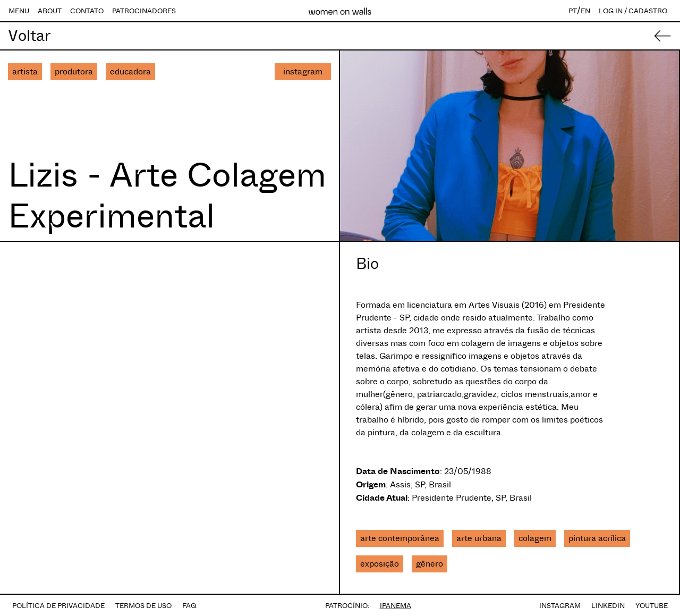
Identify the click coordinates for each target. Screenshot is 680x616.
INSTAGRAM (560, 606)
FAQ (189, 606)
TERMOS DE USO (143, 606)
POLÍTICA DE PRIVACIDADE (58, 606)
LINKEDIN (608, 606)
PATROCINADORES (144, 11)
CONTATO (87, 11)
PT (573, 11)
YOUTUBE (652, 606)
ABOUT (50, 11)
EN (585, 11)
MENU (19, 11)
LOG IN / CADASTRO (633, 11)
